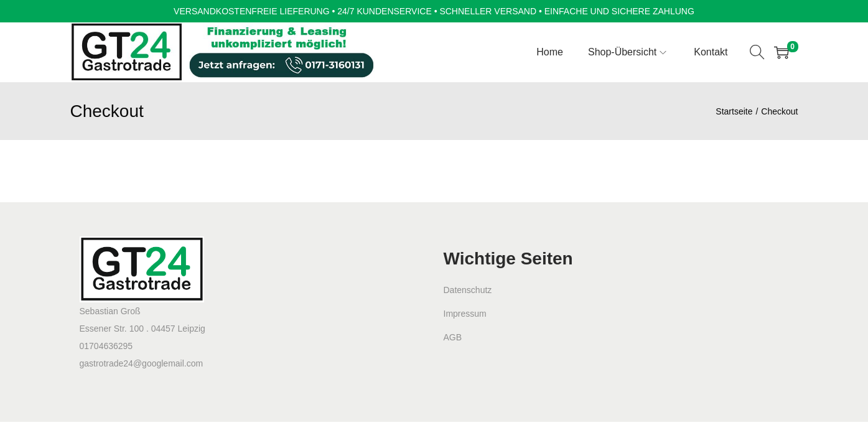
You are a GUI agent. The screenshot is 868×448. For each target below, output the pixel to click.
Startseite (734, 111)
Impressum (465, 314)
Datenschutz (468, 290)
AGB (453, 337)
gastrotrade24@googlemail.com (142, 363)
